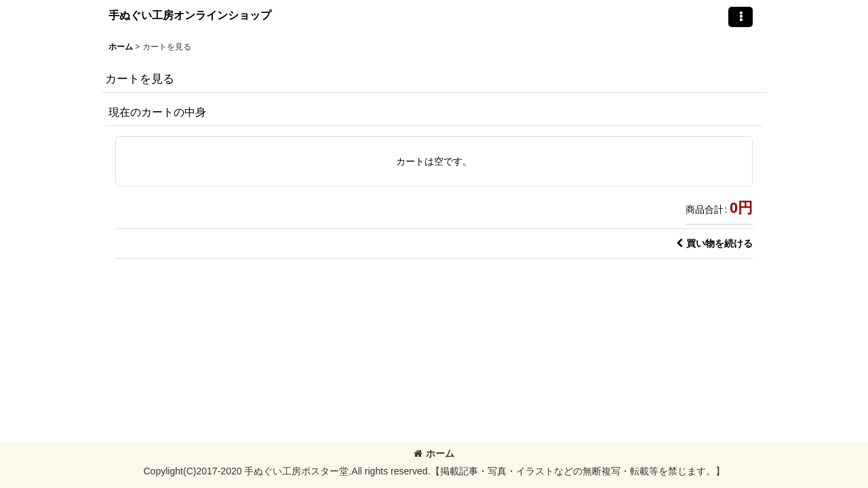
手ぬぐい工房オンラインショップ (190, 15)
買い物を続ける (714, 243)
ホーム (434, 453)
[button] (741, 17)
